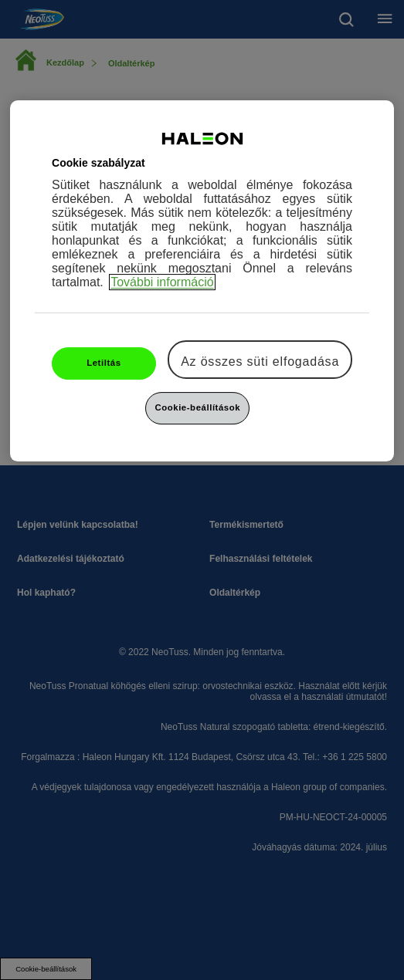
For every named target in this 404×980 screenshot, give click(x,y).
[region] (202, 281)
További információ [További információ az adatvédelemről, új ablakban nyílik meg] (162, 282)
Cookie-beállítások (197, 407)
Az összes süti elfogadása (260, 362)
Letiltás (104, 363)
